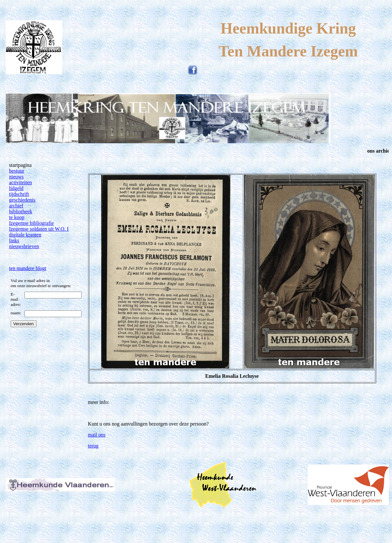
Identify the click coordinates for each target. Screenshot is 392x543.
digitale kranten (25, 235)
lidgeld (16, 188)
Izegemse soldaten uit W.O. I (39, 229)
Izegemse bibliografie (31, 223)
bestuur (17, 171)
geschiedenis (22, 200)
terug (93, 446)
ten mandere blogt (28, 268)
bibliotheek (21, 211)
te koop (17, 217)
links (14, 241)
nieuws (16, 177)
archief (16, 206)
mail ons (97, 435)
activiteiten (20, 182)
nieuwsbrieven (24, 246)
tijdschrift (19, 194)
